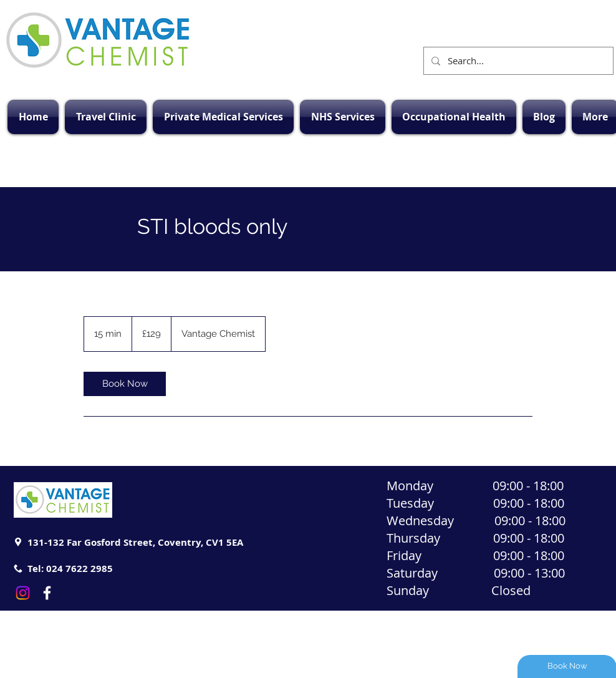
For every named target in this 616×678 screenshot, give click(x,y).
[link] (125, 384)
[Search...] (517, 61)
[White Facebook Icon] (47, 593)
